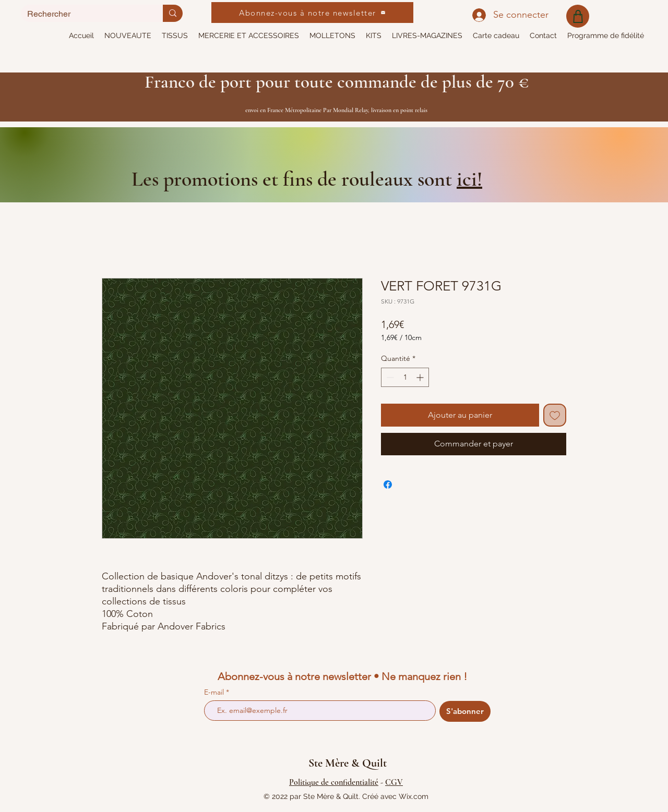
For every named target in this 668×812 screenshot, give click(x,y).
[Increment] (421, 377)
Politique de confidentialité (334, 782)
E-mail (215, 692)
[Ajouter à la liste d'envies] (555, 415)
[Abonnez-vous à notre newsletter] (312, 13)
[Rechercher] (84, 14)
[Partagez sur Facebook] (388, 484)
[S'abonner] (465, 711)
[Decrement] (389, 377)
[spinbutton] (405, 377)
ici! (469, 179)
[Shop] (578, 16)
